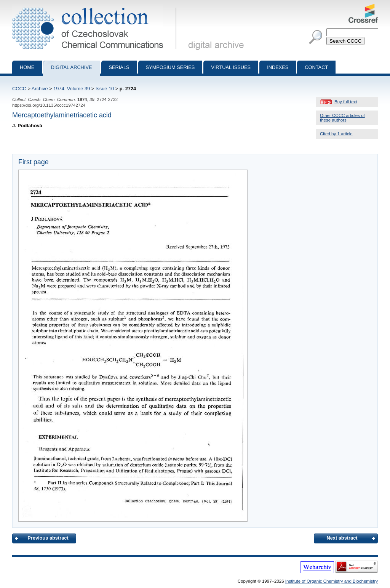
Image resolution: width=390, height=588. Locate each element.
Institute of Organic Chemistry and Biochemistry (332, 581)
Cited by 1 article (336, 134)
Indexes (278, 67)
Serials (119, 67)
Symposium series (170, 67)
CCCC (19, 89)
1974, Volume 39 (72, 89)
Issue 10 (105, 89)
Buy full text (346, 102)
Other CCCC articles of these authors (342, 118)
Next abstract (342, 538)
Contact (316, 67)
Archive (40, 89)
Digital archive (71, 67)
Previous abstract (48, 538)
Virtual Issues (231, 67)
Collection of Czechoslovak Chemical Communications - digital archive (96, 7)
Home (27, 67)
